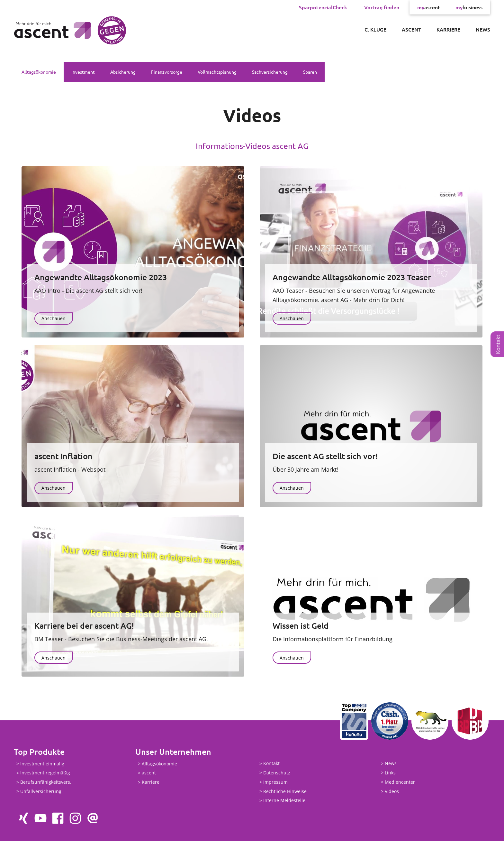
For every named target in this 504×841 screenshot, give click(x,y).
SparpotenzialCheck (323, 7)
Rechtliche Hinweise (285, 791)
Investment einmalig (42, 764)
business (469, 7)
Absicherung (123, 72)
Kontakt (498, 344)
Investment (83, 72)
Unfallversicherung (41, 791)
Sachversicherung (270, 72)
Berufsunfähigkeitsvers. (46, 782)
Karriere (448, 29)
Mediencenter (400, 782)
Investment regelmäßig (45, 773)
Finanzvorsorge (167, 72)
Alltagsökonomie (39, 72)
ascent (429, 7)
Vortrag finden (382, 7)
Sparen (310, 72)
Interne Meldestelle (284, 801)
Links (390, 773)
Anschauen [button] (54, 318)
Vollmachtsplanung (217, 72)
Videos (392, 791)
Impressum (275, 782)
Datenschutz (277, 773)
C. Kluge (375, 29)
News (483, 29)
